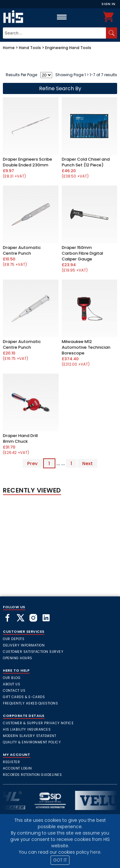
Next (88, 463)
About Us (12, 684)
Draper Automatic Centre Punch (22, 250)
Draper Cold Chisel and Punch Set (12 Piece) (86, 162)
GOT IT (60, 860)
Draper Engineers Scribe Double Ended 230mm (28, 162)
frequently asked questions (30, 703)
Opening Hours (18, 658)
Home (9, 48)
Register (11, 762)
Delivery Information (24, 645)
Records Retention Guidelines (32, 775)
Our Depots (14, 639)
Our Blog (12, 678)
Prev (32, 463)
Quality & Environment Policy (32, 742)
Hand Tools (30, 48)
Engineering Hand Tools (68, 48)
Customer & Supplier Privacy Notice (38, 723)
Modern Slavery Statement (29, 736)
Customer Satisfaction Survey (33, 652)
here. (96, 852)
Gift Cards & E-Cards (24, 697)
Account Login (17, 768)
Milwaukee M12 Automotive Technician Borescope (86, 347)
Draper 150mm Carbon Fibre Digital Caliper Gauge (82, 253)
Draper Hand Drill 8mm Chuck (20, 438)
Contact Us (14, 691)
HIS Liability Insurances (27, 729)
